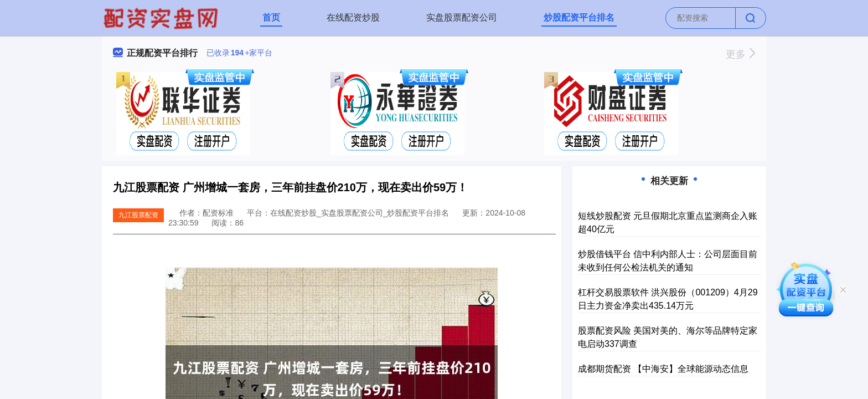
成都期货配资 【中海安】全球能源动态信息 (663, 369)
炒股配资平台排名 (579, 17)
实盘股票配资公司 (462, 17)
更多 (740, 54)
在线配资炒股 (353, 17)
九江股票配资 (138, 215)
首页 (271, 17)
